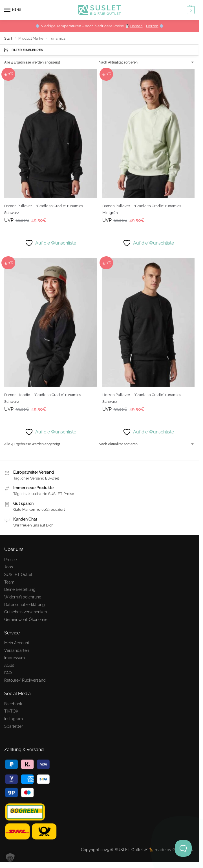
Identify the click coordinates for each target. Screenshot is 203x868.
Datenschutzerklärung (25, 604)
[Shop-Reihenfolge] (147, 62)
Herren (152, 26)
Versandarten (17, 650)
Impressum (15, 658)
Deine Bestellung (20, 589)
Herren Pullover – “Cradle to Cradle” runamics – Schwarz (143, 398)
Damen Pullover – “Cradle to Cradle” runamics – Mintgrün (143, 209)
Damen (136, 26)
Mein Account (17, 643)
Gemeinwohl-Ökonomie (26, 619)
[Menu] (13, 10)
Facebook (13, 704)
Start (8, 38)
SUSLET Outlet (18, 574)
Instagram (14, 719)
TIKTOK (11, 711)
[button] (190, 10)
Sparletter (14, 726)
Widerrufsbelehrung (23, 597)
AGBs (9, 665)
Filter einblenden (23, 50)
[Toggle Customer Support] (183, 848)
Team (9, 582)
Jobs (9, 567)
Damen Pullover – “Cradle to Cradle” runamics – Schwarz (45, 209)
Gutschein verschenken (26, 612)
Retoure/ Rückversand (25, 680)
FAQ (8, 673)
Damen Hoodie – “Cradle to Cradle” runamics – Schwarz (44, 398)
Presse (10, 560)
